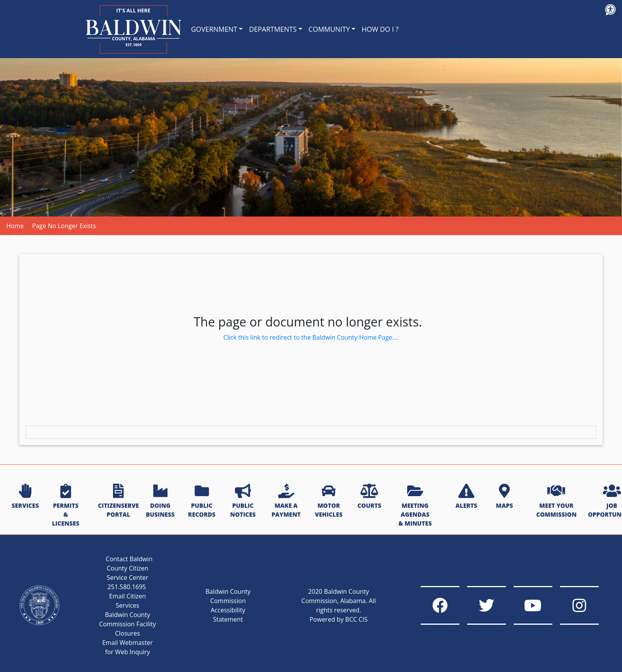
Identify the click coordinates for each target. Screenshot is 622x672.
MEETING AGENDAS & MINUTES (415, 506)
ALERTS (466, 497)
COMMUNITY (329, 29)
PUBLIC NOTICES (243, 501)
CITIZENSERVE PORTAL (118, 501)
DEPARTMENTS (273, 29)
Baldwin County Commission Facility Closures (128, 624)
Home (15, 226)
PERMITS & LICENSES (66, 506)
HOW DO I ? (380, 29)
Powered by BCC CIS (339, 619)
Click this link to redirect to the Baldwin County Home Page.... (311, 337)
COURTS (369, 497)
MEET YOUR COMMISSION (556, 501)
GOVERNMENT (214, 29)
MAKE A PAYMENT (286, 501)
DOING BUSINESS (160, 501)
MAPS (504, 497)
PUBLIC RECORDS (202, 501)
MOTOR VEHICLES (329, 501)
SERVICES (25, 497)
